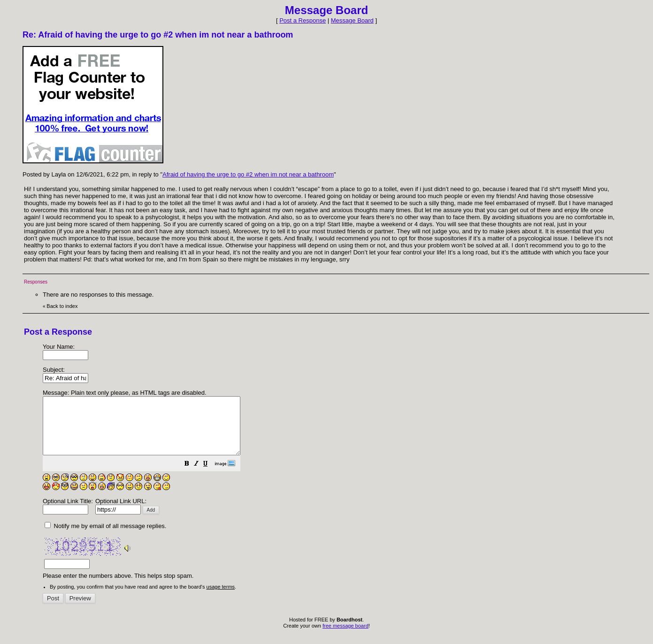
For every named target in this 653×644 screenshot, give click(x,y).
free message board (346, 637)
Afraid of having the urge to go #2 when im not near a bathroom (248, 174)
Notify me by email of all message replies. (105, 537)
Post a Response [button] (303, 20)
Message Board (352, 20)
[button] (210, 476)
